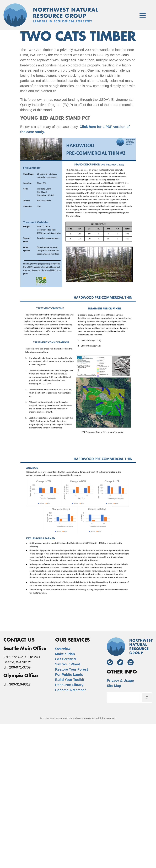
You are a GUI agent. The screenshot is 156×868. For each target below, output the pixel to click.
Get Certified (66, 659)
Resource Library (69, 685)
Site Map (114, 686)
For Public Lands (69, 675)
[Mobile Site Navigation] (143, 15)
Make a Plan (65, 654)
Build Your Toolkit (70, 680)
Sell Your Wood (68, 664)
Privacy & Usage (120, 681)
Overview (63, 649)
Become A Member (71, 690)
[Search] (147, 698)
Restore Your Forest (72, 669)
